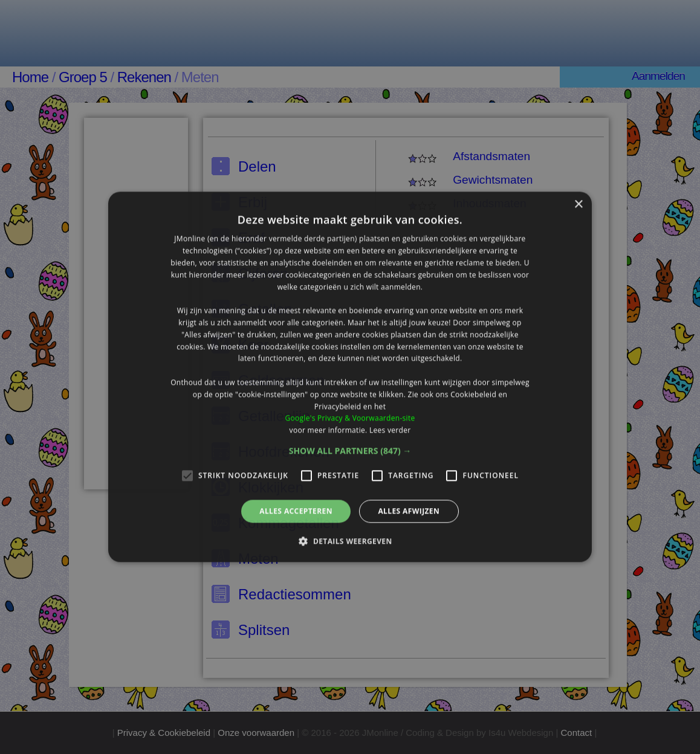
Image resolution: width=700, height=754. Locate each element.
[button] (350, 451)
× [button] (578, 205)
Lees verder (390, 430)
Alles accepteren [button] (296, 511)
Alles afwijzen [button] (409, 511)
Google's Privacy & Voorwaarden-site (350, 418)
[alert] (350, 377)
